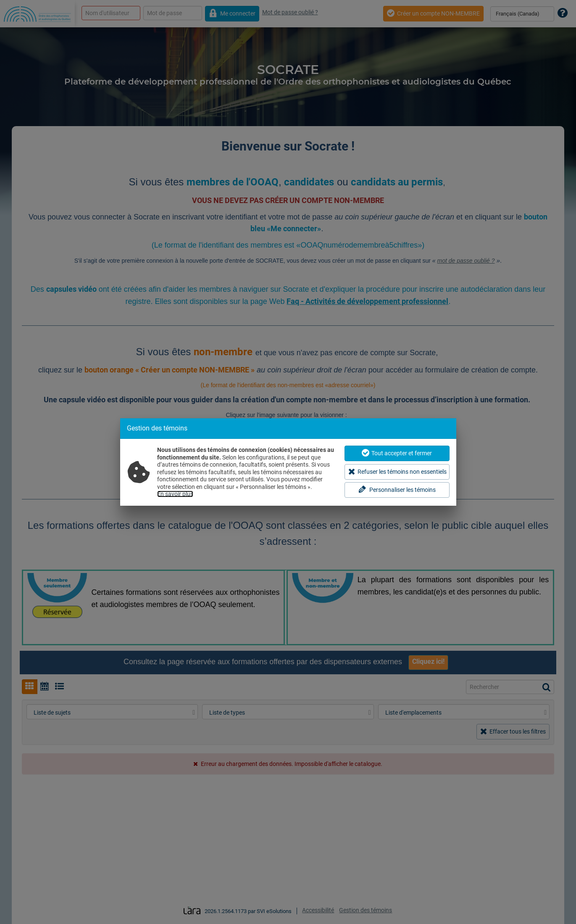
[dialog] (288, 462)
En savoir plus (175, 494)
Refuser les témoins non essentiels (398, 471)
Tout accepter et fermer (397, 453)
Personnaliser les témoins (397, 490)
